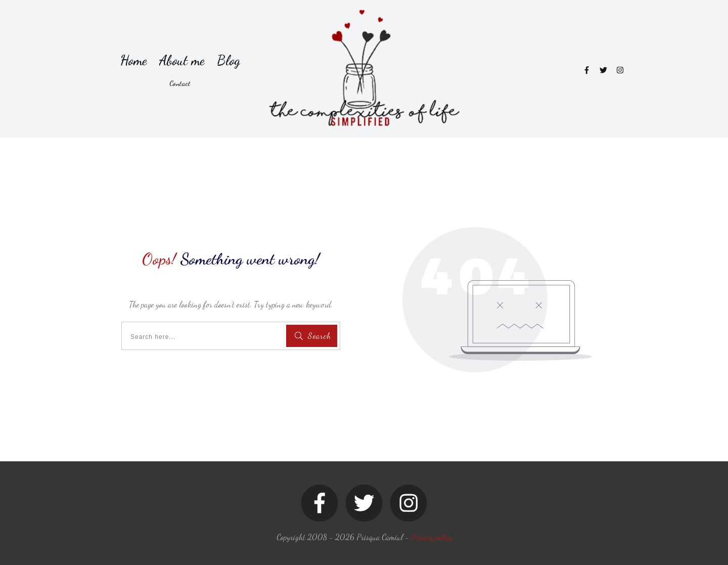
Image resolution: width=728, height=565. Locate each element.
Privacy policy (431, 537)
